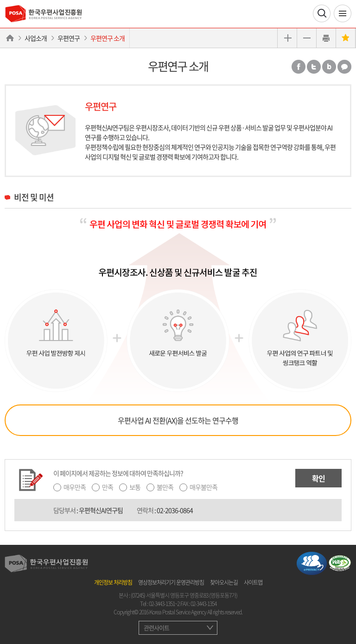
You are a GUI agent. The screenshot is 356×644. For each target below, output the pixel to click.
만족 (108, 487)
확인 (318, 478)
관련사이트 (156, 628)
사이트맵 (253, 582)
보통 (135, 487)
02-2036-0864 (175, 510)
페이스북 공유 (299, 67)
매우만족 (75, 487)
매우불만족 (203, 487)
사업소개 (36, 38)
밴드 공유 (329, 67)
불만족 (165, 487)
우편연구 (69, 38)
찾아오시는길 (224, 582)
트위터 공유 (314, 67)
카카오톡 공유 (344, 67)
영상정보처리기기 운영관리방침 (171, 582)
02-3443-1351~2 (164, 604)
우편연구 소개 (108, 38)
